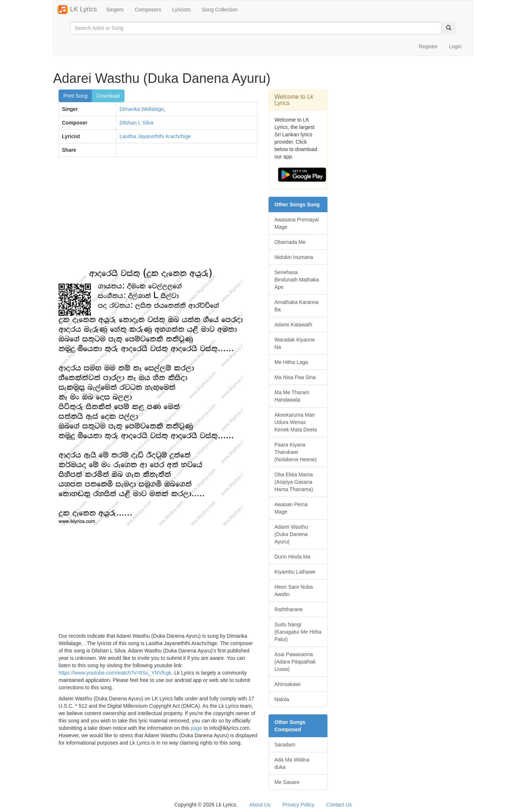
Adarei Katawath (293, 325)
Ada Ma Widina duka (292, 763)
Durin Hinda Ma (292, 557)
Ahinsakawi (287, 684)
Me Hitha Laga (291, 362)
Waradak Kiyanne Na (295, 343)
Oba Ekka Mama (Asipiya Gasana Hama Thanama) (294, 482)
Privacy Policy (298, 805)
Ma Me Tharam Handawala (292, 396)
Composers (148, 10)
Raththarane (289, 609)
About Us (260, 805)
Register (428, 46)
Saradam (285, 745)
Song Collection (220, 10)
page (197, 728)
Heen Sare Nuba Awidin (294, 591)
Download (108, 96)
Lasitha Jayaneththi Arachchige (155, 136)
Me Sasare (287, 782)
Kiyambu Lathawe (295, 572)
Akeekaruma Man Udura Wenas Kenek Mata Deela (296, 422)
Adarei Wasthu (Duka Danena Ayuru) (291, 534)
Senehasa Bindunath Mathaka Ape (297, 280)
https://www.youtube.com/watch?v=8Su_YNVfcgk (115, 673)
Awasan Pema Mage (291, 508)
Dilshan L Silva (136, 123)
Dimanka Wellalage (141, 109)
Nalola (282, 699)
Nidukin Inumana (294, 257)
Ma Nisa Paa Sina (295, 377)
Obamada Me (290, 242)
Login (455, 46)
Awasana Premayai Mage (297, 223)
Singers (115, 10)
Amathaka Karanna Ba (297, 306)
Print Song (75, 96)
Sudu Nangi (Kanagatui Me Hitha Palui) (298, 632)
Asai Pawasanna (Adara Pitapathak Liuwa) (295, 662)
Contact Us (339, 805)
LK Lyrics (77, 10)
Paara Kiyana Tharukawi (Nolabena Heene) (295, 452)
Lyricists (181, 10)
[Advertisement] (158, 216)
